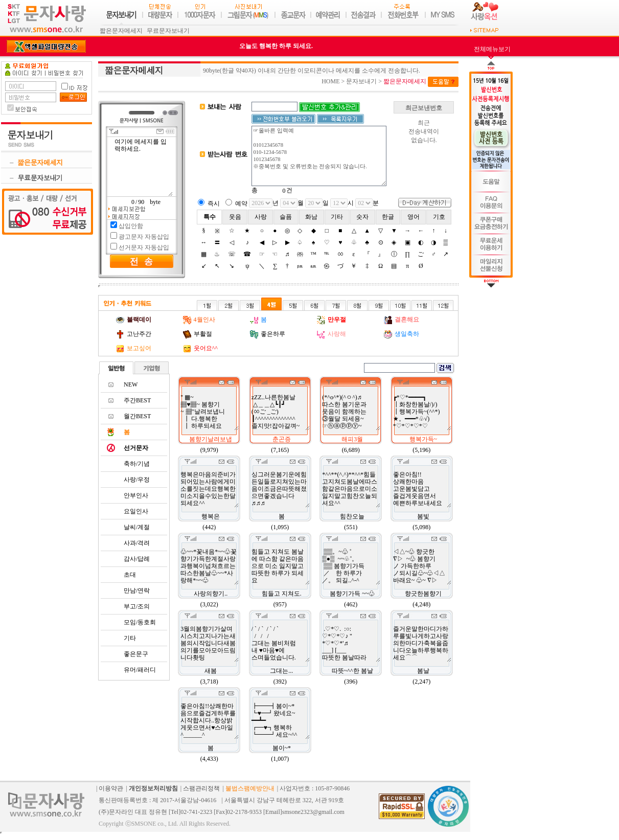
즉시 (214, 203)
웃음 (235, 217)
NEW (131, 384)
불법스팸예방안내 (250, 788)
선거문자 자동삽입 (144, 247)
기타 (337, 217)
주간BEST (137, 400)
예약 (241, 203)
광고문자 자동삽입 (144, 237)
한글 (388, 217)
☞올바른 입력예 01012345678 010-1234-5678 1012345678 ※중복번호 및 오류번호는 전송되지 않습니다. (319, 156)
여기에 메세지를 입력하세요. (143, 167)
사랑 (261, 217)
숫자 (362, 217)
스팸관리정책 (201, 788)
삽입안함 (131, 226)
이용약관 (111, 788)
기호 (439, 217)
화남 (311, 217)
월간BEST (137, 416)
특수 (210, 217)
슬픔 (286, 217)
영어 (414, 217)
